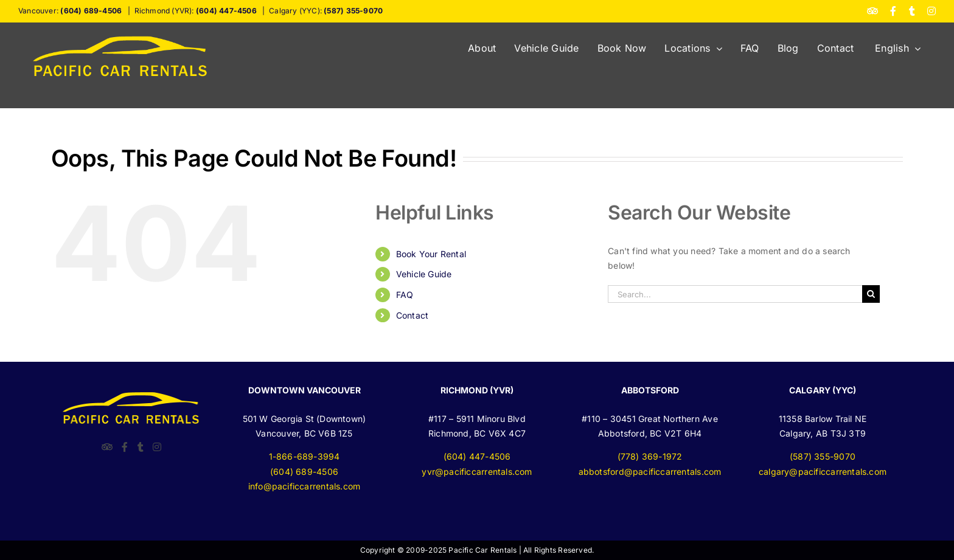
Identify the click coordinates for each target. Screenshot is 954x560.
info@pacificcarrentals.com (304, 486)
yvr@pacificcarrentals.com (477, 472)
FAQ (405, 295)
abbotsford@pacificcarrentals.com (650, 472)
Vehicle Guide (424, 274)
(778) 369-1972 (650, 456)
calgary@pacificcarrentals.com (823, 472)
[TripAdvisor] (107, 447)
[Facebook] (125, 447)
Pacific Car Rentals (482, 550)
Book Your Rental (431, 254)
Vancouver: (70, 11)
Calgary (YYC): (326, 11)
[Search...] (735, 294)
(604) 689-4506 (304, 472)
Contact (412, 315)
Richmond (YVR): (196, 11)
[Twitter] (141, 447)
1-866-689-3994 (305, 456)
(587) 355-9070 (823, 456)
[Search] (871, 294)
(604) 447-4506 (477, 456)
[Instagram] (157, 447)
